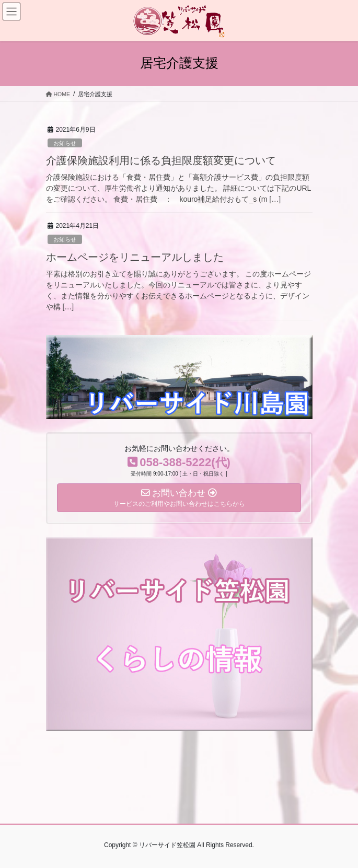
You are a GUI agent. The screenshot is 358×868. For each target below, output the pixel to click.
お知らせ (65, 143)
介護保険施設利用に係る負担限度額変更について (161, 160)
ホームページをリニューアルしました (135, 257)
